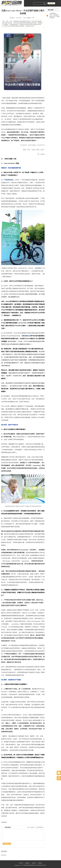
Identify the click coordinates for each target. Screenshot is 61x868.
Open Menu (59, 3)
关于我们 (22, 863)
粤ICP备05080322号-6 (41, 865)
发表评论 (7, 844)
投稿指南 (51, 3)
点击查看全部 (40, 827)
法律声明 (35, 863)
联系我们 (40, 863)
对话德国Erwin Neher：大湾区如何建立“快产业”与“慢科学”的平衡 (55, 16)
